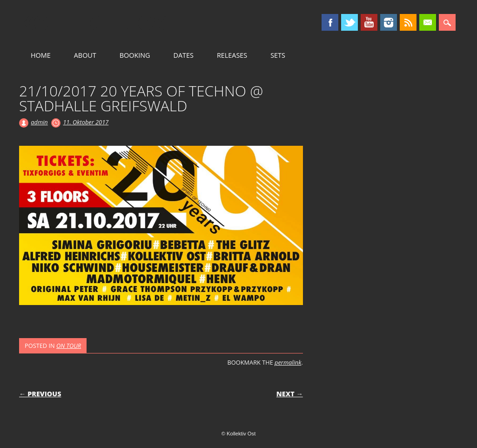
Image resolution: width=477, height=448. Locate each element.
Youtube (369, 22)
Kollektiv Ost (98, 23)
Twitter (349, 22)
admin (39, 122)
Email (428, 22)
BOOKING (135, 55)
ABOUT (85, 55)
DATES (184, 55)
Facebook (330, 22)
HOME (41, 55)
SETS (278, 55)
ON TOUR (69, 346)
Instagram (389, 22)
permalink (288, 362)
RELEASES (232, 55)
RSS (408, 22)
